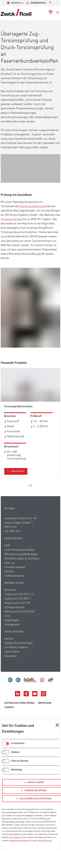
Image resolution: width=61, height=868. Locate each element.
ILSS (7, 619)
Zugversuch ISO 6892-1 (18, 602)
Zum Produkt (17, 471)
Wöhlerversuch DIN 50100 (19, 615)
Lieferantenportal (14, 579)
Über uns (10, 566)
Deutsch (16, 3)
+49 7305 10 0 (12, 535)
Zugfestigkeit (12, 623)
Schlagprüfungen (14, 610)
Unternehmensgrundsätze (20, 553)
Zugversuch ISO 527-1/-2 (19, 598)
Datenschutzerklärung (19, 706)
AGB (7, 549)
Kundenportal (38, 3)
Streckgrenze (12, 628)
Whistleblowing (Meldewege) (21, 557)
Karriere (9, 575)
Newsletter (11, 659)
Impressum (45, 706)
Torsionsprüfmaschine (33, 206)
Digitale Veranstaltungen (19, 646)
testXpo (9, 642)
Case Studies (12, 655)
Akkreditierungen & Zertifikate (22, 562)
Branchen (10, 593)
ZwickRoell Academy (16, 651)
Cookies (9, 711)
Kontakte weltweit (15, 570)
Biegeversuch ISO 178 (17, 606)
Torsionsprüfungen (12, 219)
